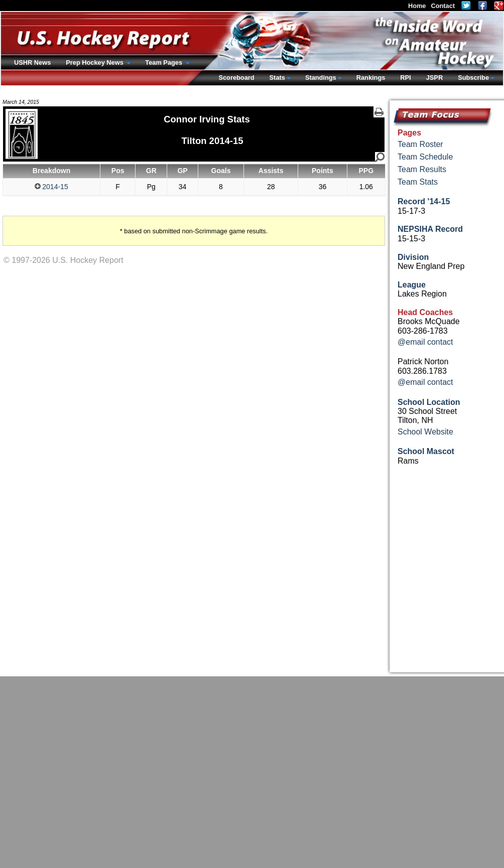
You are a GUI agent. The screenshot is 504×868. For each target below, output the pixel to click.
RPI (405, 78)
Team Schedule (425, 157)
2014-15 (51, 187)
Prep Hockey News (95, 62)
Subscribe (473, 78)
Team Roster (420, 144)
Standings (321, 78)
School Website (425, 432)
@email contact (425, 342)
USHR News (32, 62)
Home (417, 6)
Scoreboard (236, 78)
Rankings (371, 78)
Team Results (422, 169)
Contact (443, 6)
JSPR (434, 78)
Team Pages (164, 62)
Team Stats (418, 182)
